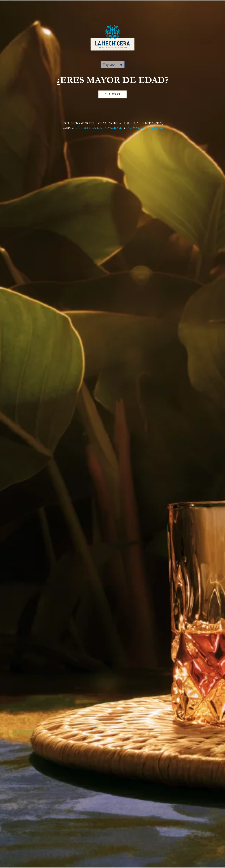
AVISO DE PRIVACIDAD (145, 128)
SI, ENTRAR (113, 94)
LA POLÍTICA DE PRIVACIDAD (99, 128)
